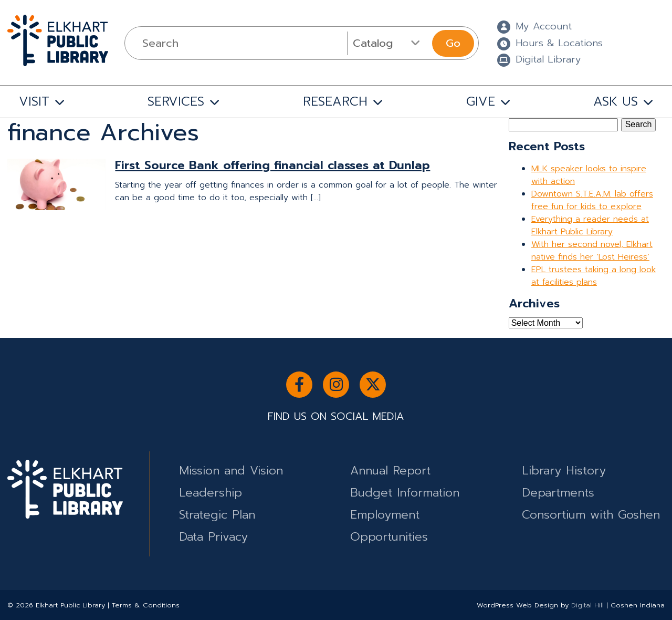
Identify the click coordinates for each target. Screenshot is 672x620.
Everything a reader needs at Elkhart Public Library (590, 225)
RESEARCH (335, 101)
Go (453, 43)
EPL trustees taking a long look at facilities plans (594, 276)
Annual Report (390, 471)
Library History (564, 471)
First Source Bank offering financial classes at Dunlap (272, 165)
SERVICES (176, 101)
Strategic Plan (217, 515)
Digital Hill (587, 605)
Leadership (211, 493)
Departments (558, 493)
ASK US (616, 101)
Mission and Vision (231, 471)
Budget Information (405, 493)
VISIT (34, 101)
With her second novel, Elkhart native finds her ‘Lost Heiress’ (592, 251)
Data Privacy (213, 537)
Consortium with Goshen (591, 515)
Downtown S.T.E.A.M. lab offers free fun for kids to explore (592, 200)
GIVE (481, 101)
